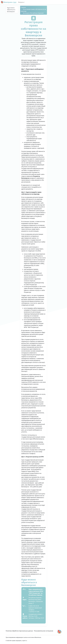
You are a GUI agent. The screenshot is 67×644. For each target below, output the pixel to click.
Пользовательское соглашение (44, 631)
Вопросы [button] (21, 2)
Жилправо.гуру (9, 2)
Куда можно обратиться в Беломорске (11, 10)
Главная (23, 7)
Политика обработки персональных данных (19, 631)
